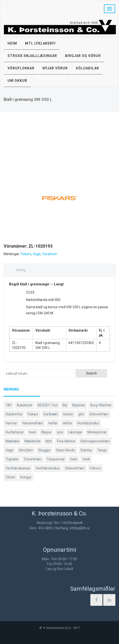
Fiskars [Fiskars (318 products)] (33, 414)
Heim (12, 43)
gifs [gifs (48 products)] (81, 414)
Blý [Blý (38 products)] (65, 405)
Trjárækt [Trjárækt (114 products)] (12, 459)
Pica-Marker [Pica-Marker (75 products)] (66, 441)
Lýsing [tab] (21, 270)
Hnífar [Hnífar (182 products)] (67, 423)
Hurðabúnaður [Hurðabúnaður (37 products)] (88, 423)
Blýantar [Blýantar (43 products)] (79, 405)
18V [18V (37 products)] (9, 405)
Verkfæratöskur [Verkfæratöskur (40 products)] (48, 468)
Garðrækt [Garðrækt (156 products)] (51, 414)
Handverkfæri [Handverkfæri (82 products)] (33, 423)
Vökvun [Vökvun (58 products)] (95, 468)
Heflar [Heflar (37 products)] (53, 423)
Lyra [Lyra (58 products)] (60, 432)
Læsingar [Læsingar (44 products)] (75, 432)
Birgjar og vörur (83, 56)
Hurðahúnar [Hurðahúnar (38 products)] (15, 432)
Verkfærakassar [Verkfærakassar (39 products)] (18, 468)
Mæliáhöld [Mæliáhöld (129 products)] (32, 441)
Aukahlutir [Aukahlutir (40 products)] (25, 405)
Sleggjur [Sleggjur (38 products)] (44, 450)
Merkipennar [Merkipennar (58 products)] (97, 432)
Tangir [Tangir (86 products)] (102, 450)
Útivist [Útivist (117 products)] (10, 477)
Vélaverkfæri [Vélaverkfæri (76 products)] (75, 468)
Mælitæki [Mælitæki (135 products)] (13, 441)
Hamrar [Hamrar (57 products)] (11, 423)
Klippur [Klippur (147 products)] (47, 432)
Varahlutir (50, 254)
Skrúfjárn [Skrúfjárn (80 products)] (26, 450)
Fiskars (26, 254)
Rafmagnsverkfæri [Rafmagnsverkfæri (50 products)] (95, 441)
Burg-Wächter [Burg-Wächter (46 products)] (101, 405)
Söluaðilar (87, 68)
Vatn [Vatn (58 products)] (74, 459)
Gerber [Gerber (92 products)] (68, 414)
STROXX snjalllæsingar (32, 56)
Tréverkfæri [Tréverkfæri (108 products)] (33, 459)
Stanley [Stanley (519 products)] (86, 450)
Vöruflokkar (21, 68)
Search (91, 373)
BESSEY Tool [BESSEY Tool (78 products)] (48, 405)
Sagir (37, 254)
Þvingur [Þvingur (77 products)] (26, 477)
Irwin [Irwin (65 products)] (33, 432)
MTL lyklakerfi (40, 43)
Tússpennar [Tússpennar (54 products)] (56, 459)
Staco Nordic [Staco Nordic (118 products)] (66, 450)
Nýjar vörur (55, 68)
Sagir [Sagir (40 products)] (10, 450)
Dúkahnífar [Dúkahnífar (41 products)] (14, 414)
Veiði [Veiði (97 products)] (86, 459)
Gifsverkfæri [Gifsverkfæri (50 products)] (99, 414)
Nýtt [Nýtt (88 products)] (49, 441)
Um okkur (17, 81)
